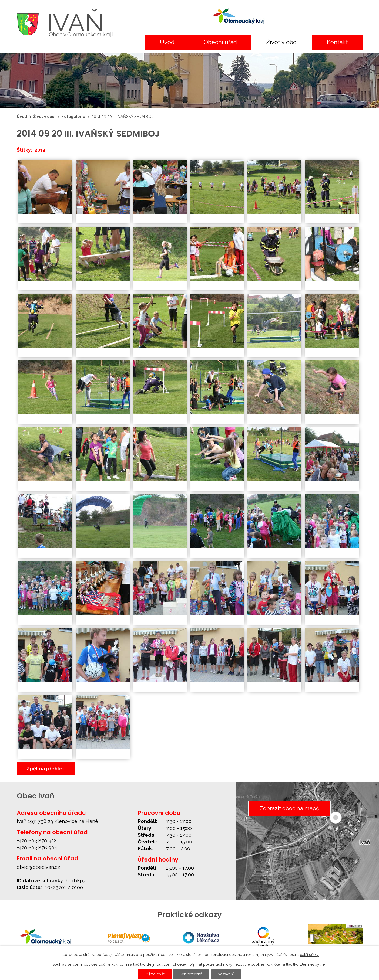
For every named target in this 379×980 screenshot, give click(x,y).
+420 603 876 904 (37, 848)
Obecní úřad (220, 42)
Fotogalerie (73, 116)
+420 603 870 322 (36, 841)
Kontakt (337, 42)
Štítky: (24, 150)
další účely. (310, 955)
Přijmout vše (152, 974)
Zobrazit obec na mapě (288, 809)
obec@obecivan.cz (38, 867)
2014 (40, 150)
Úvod (167, 42)
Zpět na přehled (46, 769)
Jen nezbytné (192, 974)
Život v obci (282, 42)
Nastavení (229, 974)
